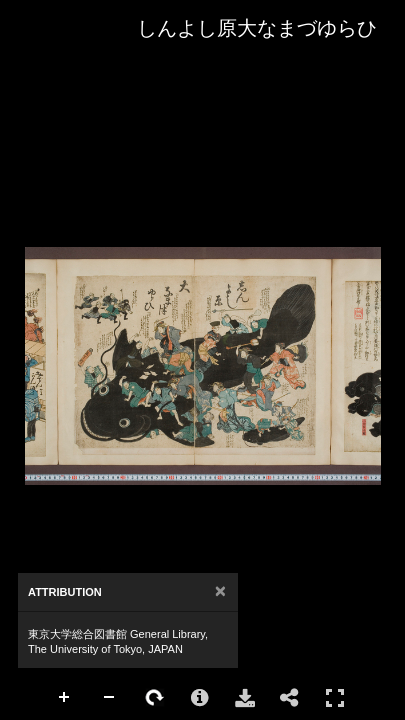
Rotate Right (155, 698)
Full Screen (335, 697)
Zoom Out (110, 698)
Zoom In (65, 698)
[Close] (220, 591)
